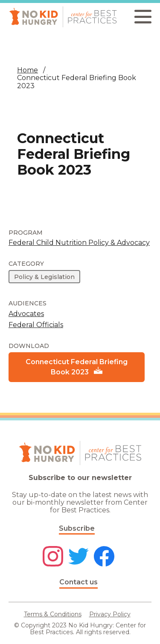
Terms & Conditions (53, 614)
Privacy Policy (110, 614)
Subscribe (77, 528)
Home (28, 70)
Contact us (79, 582)
